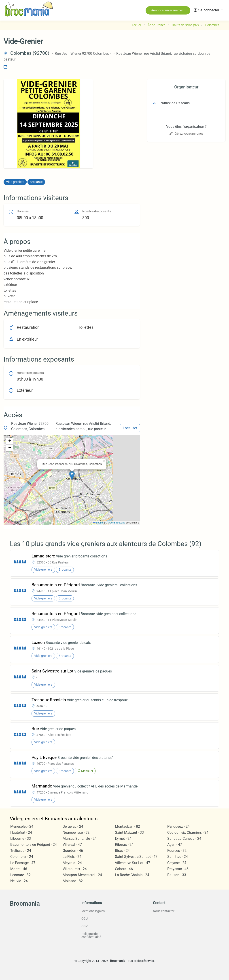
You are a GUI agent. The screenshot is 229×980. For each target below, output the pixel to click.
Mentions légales (93, 911)
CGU (85, 919)
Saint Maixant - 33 (129, 832)
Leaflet (98, 523)
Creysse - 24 (177, 863)
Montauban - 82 (127, 826)
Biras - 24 (122, 851)
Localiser (130, 428)
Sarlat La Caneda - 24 (184, 839)
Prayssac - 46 (178, 869)
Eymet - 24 (123, 839)
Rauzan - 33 (177, 875)
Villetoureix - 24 (75, 869)
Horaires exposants (30, 373)
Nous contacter (164, 911)
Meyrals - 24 (72, 863)
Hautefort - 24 (21, 832)
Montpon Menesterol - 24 (82, 875)
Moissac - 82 (73, 881)
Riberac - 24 (124, 845)
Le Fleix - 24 (72, 857)
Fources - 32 (177, 851)
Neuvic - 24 (19, 881)
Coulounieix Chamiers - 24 (188, 832)
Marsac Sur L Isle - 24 (80, 839)
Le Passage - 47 (23, 863)
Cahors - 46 (124, 869)
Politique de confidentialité (91, 935)
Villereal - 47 (72, 845)
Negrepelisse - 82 (76, 832)
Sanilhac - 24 (178, 857)
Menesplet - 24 (22, 826)
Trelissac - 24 (21, 851)
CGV (85, 926)
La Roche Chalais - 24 (132, 875)
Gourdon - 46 (73, 851)
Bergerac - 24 (73, 826)
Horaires (23, 211)
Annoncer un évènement (168, 10)
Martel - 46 (19, 869)
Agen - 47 (175, 845)
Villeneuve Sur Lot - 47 (133, 863)
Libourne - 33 (21, 839)
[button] (208, 10)
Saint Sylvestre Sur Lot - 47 (136, 857)
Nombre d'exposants (97, 211)
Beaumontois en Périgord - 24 (34, 845)
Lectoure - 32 (20, 875)
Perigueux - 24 (178, 826)
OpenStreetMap (117, 523)
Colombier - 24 (22, 857)
